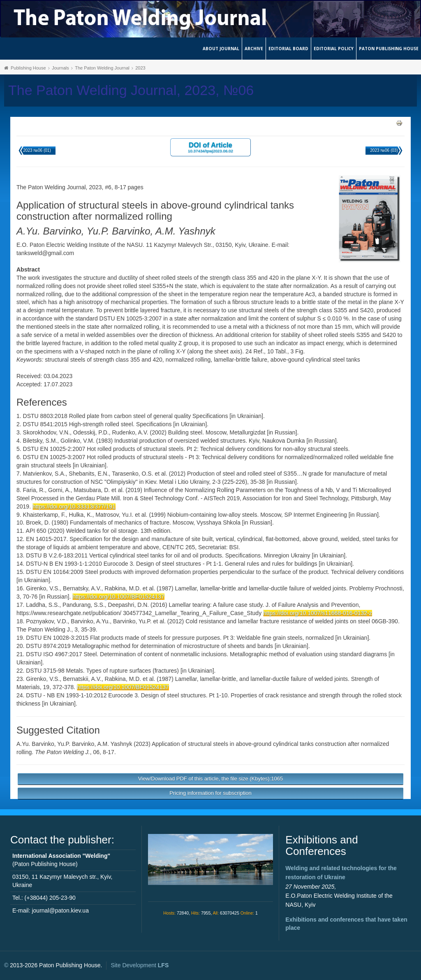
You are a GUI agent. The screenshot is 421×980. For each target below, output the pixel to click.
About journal (221, 49)
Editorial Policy (334, 49)
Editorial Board (288, 49)
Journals (60, 68)
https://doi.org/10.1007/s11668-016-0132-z (318, 613)
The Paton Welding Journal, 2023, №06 (131, 90)
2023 (140, 68)
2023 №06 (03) (384, 150)
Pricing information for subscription (210, 793)
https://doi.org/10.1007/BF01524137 (118, 597)
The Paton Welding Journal (102, 68)
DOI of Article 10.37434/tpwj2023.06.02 (210, 147)
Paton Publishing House (389, 49)
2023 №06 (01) (37, 150)
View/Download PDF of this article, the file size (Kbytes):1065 (210, 779)
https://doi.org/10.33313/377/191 (74, 506)
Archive (254, 49)
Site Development (140, 965)
